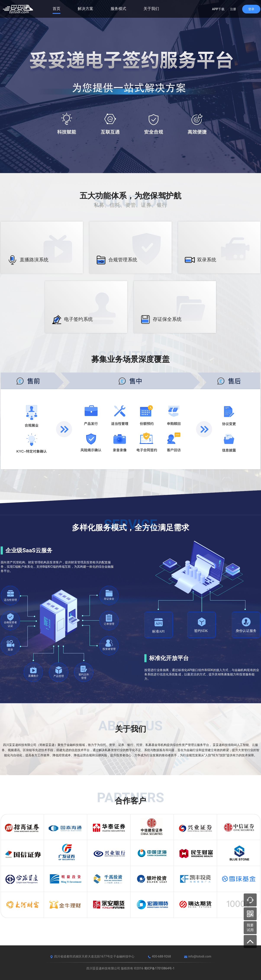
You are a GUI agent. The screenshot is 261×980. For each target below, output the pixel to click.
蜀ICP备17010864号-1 (159, 968)
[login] (251, 9)
